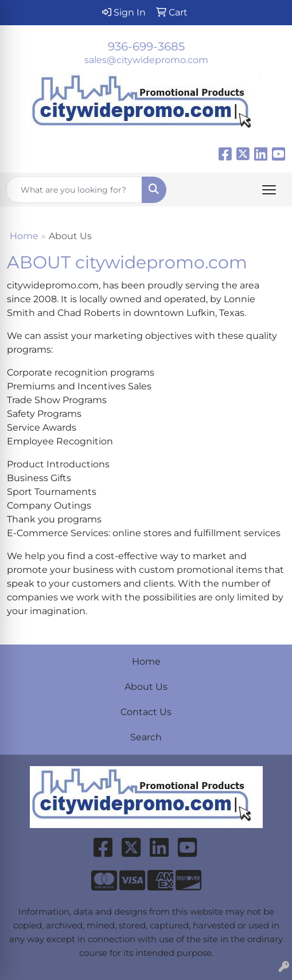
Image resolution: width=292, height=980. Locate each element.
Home (24, 236)
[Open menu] (269, 190)
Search (146, 737)
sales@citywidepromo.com (146, 60)
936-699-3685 (146, 46)
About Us (146, 687)
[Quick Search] (74, 190)
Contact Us (146, 712)
